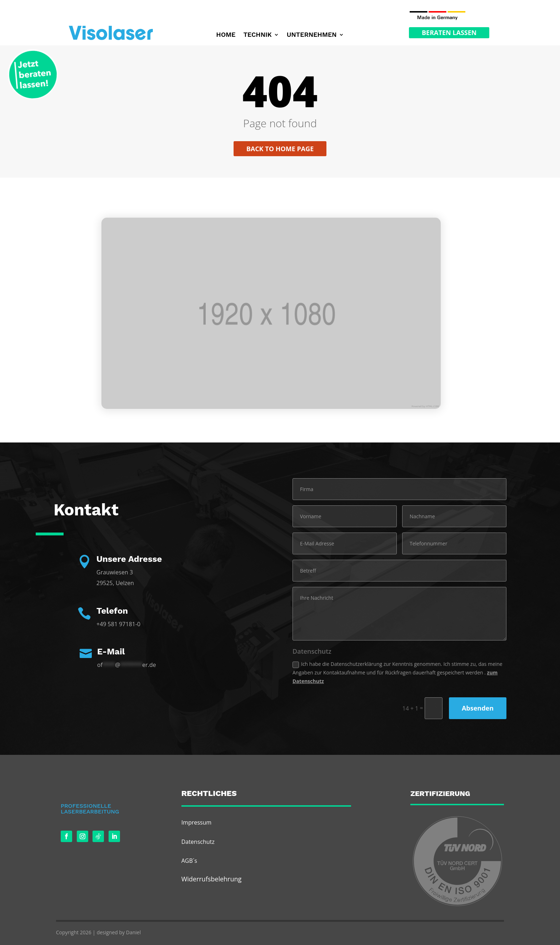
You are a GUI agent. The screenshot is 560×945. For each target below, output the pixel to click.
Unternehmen (312, 35)
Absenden (478, 708)
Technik (257, 35)
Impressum (196, 822)
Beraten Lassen (449, 33)
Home (226, 35)
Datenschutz (198, 842)
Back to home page (280, 149)
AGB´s (189, 861)
